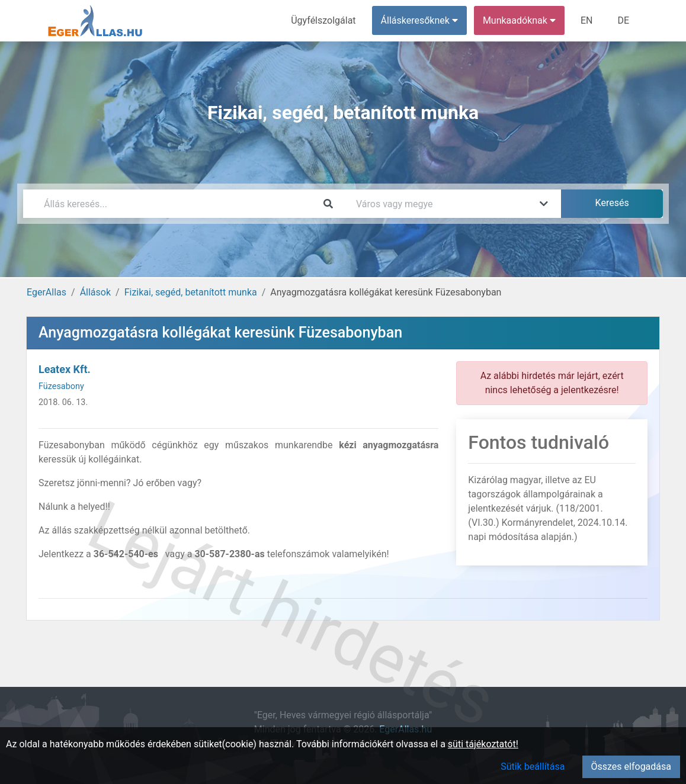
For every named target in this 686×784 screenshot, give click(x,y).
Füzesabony (61, 386)
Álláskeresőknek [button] (419, 20)
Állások (95, 292)
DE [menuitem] (623, 20)
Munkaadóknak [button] (519, 20)
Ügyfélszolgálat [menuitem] (323, 20)
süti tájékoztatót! (483, 744)
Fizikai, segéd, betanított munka (191, 292)
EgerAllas (47, 292)
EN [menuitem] (587, 20)
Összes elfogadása (631, 767)
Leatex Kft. (65, 369)
